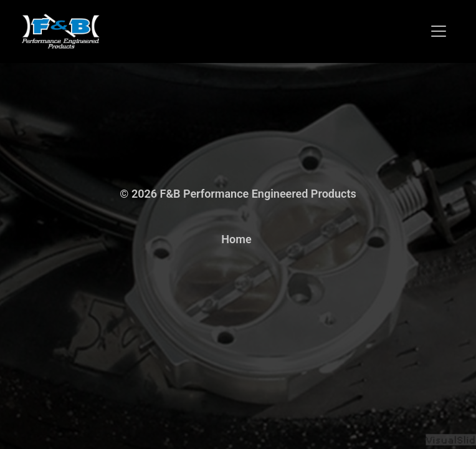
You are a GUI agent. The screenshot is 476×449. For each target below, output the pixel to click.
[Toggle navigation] (439, 31)
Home (236, 239)
